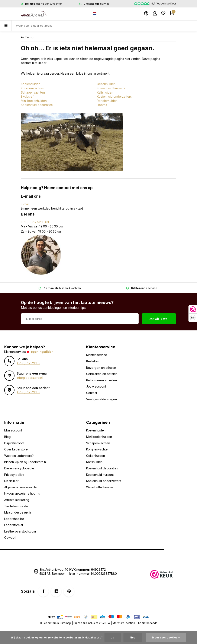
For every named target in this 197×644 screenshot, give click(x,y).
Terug (27, 37)
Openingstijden (42, 352)
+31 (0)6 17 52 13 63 (35, 222)
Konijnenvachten (33, 88)
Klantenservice (97, 355)
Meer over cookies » (166, 637)
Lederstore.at (14, 525)
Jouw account (96, 386)
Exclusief (27, 96)
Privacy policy (14, 475)
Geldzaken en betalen (102, 374)
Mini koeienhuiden (34, 101)
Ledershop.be (14, 519)
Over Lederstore (16, 449)
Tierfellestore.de (16, 506)
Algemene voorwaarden (21, 487)
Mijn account (13, 430)
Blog (7, 437)
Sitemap (66, 623)
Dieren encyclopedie (19, 468)
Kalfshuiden (105, 92)
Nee (133, 637)
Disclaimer (11, 481)
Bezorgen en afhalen (101, 368)
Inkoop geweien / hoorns (22, 493)
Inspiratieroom (14, 443)
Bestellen (93, 361)
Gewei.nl (10, 538)
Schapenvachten (33, 92)
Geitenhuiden (106, 84)
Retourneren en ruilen (101, 380)
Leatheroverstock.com (20, 531)
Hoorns (102, 105)
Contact (92, 393)
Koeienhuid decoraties (37, 105)
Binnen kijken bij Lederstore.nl (25, 462)
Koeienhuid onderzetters (114, 96)
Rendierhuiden (107, 101)
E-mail (25, 204)
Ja (113, 637)
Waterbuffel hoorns (100, 487)
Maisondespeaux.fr (18, 512)
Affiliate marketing (17, 500)
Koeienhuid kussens (111, 88)
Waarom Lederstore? (19, 456)
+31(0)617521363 (28, 363)
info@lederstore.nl (30, 378)
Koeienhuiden (31, 84)
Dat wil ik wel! (159, 319)
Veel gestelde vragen (101, 399)
